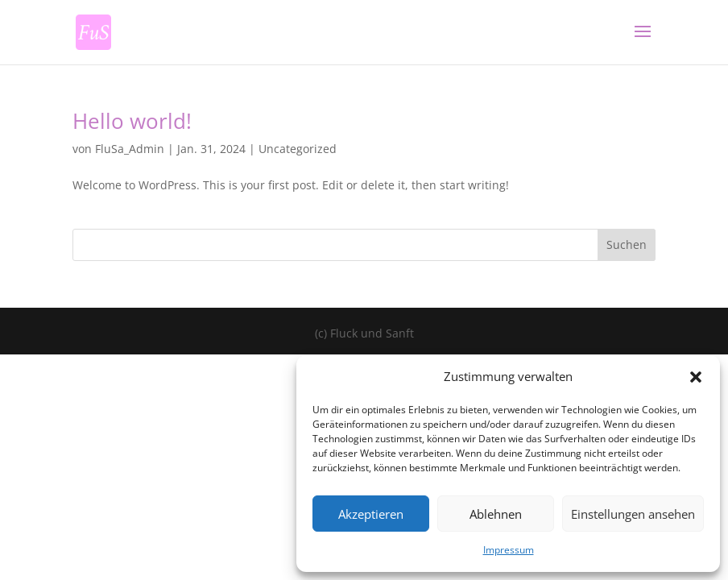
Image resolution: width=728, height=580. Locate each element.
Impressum (509, 550)
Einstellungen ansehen (633, 514)
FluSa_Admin (130, 149)
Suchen (627, 244)
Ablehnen (496, 514)
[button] (696, 377)
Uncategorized (298, 149)
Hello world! (132, 121)
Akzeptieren (371, 514)
